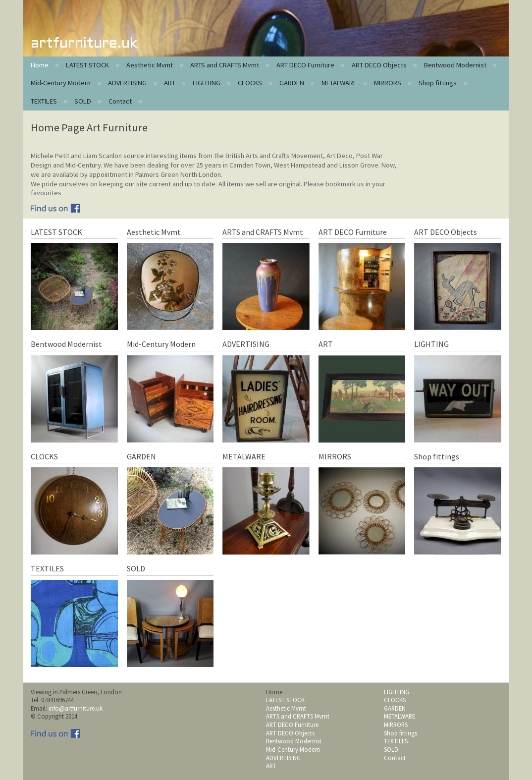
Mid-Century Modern (61, 83)
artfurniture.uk (84, 44)
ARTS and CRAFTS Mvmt (225, 65)
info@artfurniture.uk (76, 708)
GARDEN (292, 83)
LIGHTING (207, 83)
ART (170, 83)
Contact (120, 101)
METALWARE (339, 83)
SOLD (83, 101)
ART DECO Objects (379, 65)
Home (40, 65)
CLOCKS (250, 83)
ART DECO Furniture (305, 65)
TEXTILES (44, 101)
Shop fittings (438, 83)
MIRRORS (388, 83)
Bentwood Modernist (455, 65)
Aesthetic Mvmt (150, 65)
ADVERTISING (127, 83)
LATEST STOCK (87, 65)
